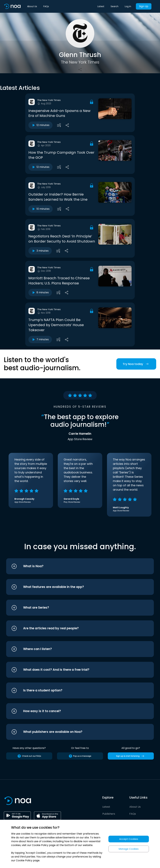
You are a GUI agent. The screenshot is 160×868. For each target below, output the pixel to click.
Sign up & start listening (131, 756)
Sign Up (144, 6)
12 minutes (40, 125)
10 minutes (41, 209)
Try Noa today (136, 364)
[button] (74, 566)
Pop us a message (80, 756)
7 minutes (40, 339)
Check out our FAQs (29, 756)
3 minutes (40, 251)
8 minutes (40, 293)
